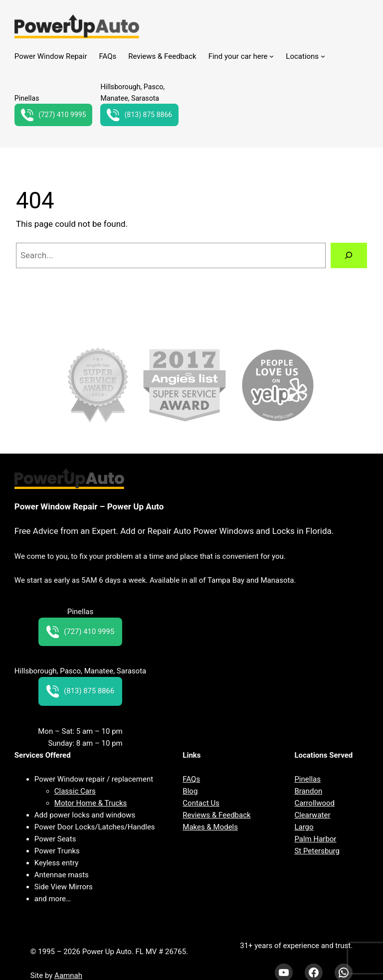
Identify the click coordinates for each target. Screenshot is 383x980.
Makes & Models (210, 827)
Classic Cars (75, 791)
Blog (190, 791)
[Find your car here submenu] (272, 56)
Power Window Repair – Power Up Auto (89, 506)
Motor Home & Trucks (91, 803)
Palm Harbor (315, 839)
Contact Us (201, 803)
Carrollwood (314, 803)
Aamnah (68, 976)
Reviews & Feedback (216, 815)
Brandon (308, 791)
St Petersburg (317, 851)
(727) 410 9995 (54, 115)
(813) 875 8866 (140, 115)
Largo (304, 827)
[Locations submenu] (323, 56)
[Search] (349, 255)
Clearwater (312, 815)
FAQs (191, 779)
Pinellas (307, 779)
